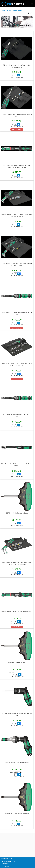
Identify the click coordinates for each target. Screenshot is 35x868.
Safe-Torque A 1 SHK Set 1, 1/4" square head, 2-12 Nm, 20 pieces (17, 265)
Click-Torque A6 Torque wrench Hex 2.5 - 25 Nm (17, 416)
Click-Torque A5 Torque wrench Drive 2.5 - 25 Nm (17, 314)
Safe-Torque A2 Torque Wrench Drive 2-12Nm (17, 611)
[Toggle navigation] (32, 4)
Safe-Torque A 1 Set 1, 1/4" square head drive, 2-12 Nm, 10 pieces (17, 215)
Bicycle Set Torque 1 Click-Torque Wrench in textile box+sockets (17, 365)
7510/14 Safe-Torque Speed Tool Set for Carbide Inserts (17, 66)
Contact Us (5, 866)
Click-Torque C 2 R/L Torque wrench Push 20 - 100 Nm (17, 465)
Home (3, 10)
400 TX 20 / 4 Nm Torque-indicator (17, 814)
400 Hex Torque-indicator (17, 662)
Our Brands (5, 864)
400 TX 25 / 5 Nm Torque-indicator (17, 513)
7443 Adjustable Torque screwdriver (17, 763)
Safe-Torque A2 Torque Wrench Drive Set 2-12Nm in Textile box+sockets (17, 563)
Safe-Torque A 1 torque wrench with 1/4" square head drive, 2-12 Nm (17, 166)
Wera (9, 10)
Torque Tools (17, 10)
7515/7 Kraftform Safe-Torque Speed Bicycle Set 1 (17, 115)
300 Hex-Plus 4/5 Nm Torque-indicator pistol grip (17, 715)
